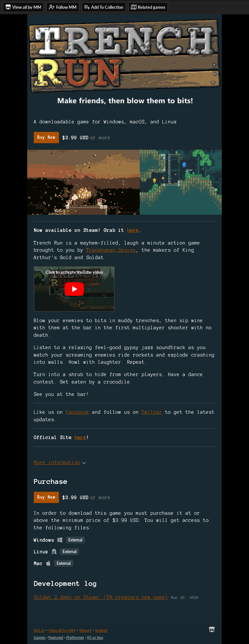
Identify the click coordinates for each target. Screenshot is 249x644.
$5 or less (95, 637)
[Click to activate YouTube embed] (74, 289)
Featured (56, 637)
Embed (101, 630)
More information (60, 462)
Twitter (152, 412)
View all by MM (62, 630)
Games (40, 637)
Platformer (75, 637)
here (133, 230)
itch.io (39, 630)
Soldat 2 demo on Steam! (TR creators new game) (101, 597)
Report (85, 630)
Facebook (77, 412)
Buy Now (46, 137)
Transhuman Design (111, 250)
